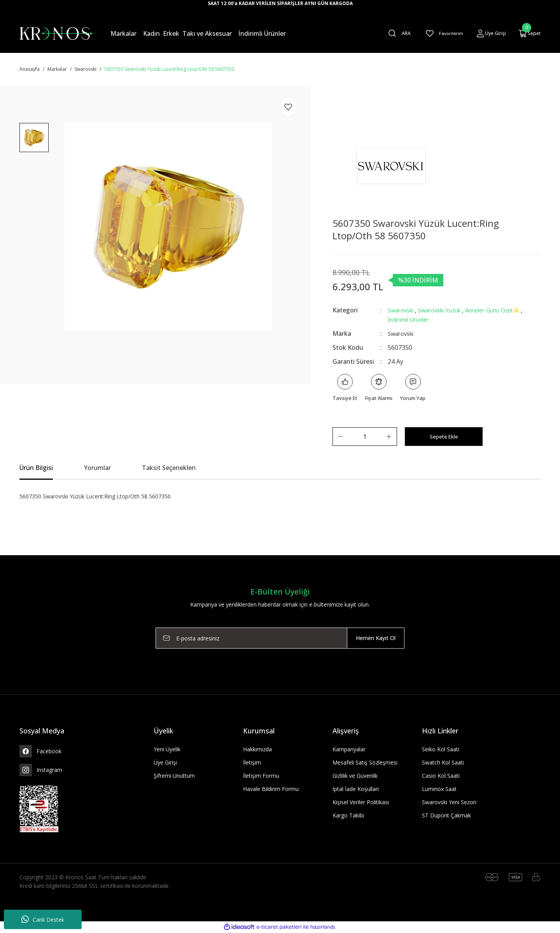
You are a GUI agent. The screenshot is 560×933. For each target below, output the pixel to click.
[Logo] (56, 33)
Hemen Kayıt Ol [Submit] (376, 638)
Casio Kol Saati (441, 776)
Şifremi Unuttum (174, 776)
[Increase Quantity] (389, 437)
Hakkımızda (257, 750)
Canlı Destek (43, 919)
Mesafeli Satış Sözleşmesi (365, 763)
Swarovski (402, 310)
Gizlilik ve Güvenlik (355, 776)
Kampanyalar (349, 750)
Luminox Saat (439, 789)
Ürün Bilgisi (36, 468)
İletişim (252, 763)
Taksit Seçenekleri (169, 468)
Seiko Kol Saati (441, 750)
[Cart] (529, 33)
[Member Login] (491, 33)
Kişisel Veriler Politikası (361, 802)
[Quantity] (365, 437)
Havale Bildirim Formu (271, 789)
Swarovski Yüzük (446, 310)
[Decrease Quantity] (341, 437)
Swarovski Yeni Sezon (449, 802)
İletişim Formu (261, 776)
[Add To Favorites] (288, 107)
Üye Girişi (165, 763)
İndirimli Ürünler (437, 319)
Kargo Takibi (348, 816)
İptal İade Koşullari (356, 789)
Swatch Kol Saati (443, 763)
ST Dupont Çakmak (446, 816)
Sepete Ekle (444, 437)
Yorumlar (97, 468)
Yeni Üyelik (167, 750)
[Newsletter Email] (280, 638)
